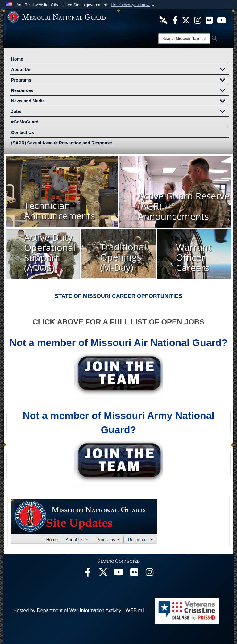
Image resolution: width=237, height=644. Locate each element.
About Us (120, 70)
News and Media (120, 102)
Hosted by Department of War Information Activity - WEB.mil (79, 611)
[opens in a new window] (164, 20)
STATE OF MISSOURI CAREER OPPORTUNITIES (118, 296)
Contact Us (23, 132)
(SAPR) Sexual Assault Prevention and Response (62, 143)
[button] (133, 5)
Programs (120, 81)
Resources (120, 91)
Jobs (120, 112)
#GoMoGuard (25, 122)
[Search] (184, 39)
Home (17, 59)
